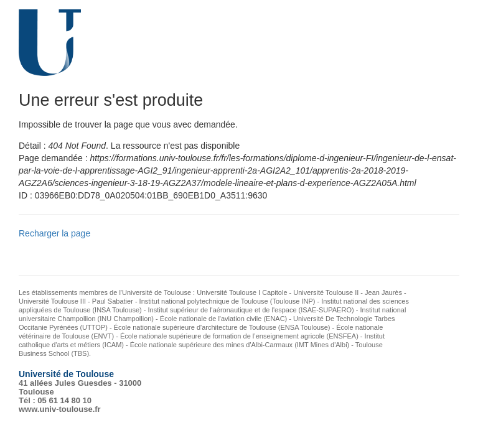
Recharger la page (54, 233)
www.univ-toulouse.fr (60, 409)
